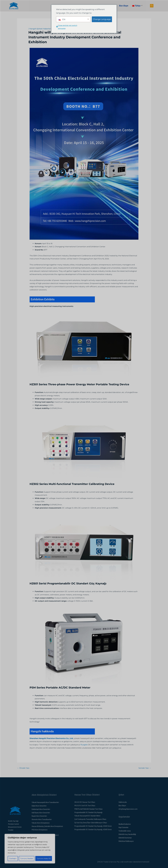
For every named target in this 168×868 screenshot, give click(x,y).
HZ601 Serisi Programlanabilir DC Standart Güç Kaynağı (68, 583)
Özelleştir (13, 858)
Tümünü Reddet (27, 858)
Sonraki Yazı (145, 768)
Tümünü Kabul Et (44, 858)
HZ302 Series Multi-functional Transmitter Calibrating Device (72, 484)
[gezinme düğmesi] (152, 6)
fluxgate (84, 745)
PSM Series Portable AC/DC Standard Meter (60, 688)
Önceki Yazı (23, 768)
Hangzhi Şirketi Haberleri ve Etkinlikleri (46, 29)
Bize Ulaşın (124, 6)
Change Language (102, 19)
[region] (30, 849)
